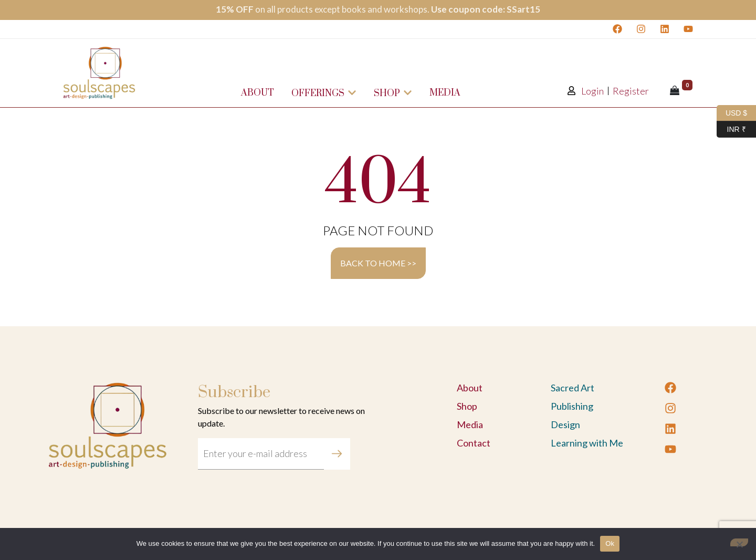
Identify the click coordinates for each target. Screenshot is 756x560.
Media (445, 93)
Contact (474, 443)
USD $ (732, 113)
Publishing (572, 406)
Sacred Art (573, 388)
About (258, 93)
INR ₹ (731, 129)
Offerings (324, 94)
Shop (393, 94)
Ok (610, 543)
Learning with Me (587, 443)
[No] (739, 542)
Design (565, 424)
